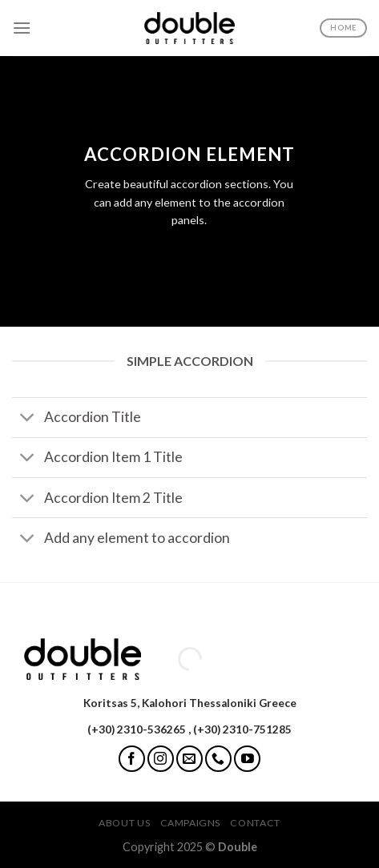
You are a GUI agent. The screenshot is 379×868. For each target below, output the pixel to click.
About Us (124, 823)
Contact (255, 823)
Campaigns (191, 823)
